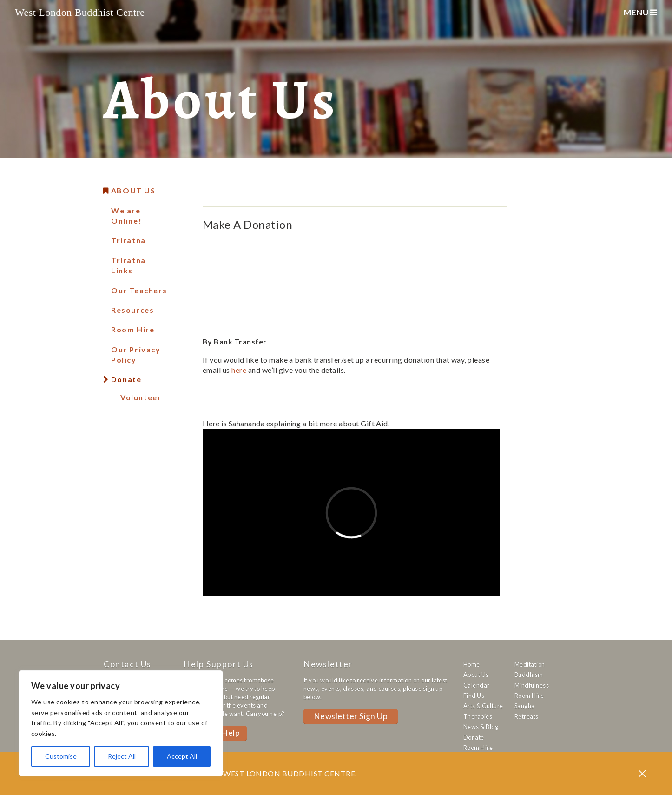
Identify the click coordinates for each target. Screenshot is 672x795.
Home (472, 664)
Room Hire (133, 329)
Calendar (477, 685)
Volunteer (141, 397)
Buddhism (529, 675)
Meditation (530, 664)
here (239, 370)
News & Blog (481, 727)
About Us (133, 190)
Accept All (182, 756)
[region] (121, 723)
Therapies (478, 716)
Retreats (527, 716)
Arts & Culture (483, 706)
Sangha (525, 706)
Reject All (122, 756)
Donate (126, 379)
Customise (61, 756)
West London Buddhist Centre (80, 12)
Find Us (474, 696)
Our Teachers (139, 290)
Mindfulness (532, 685)
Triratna (128, 240)
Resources (132, 310)
